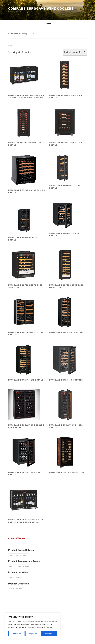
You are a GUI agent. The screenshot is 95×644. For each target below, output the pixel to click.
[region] (33, 626)
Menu (47, 23)
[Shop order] (75, 52)
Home (11, 34)
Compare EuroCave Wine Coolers (41, 9)
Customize (16, 634)
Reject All (33, 634)
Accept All (49, 634)
